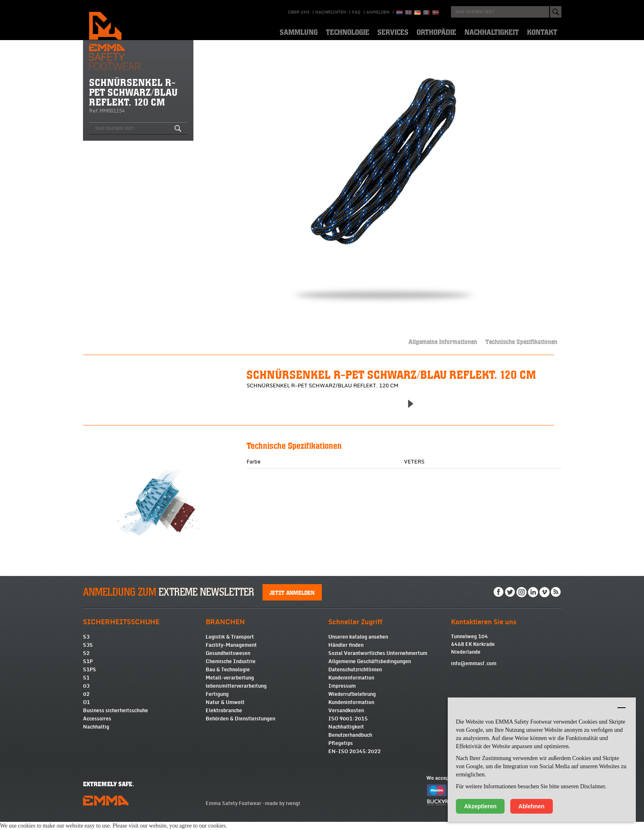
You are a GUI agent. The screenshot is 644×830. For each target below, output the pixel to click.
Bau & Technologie (228, 678)
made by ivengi (283, 812)
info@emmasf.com (474, 672)
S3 (86, 645)
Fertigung (217, 702)
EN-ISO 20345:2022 (355, 760)
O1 (86, 711)
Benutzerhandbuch (350, 743)
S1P (88, 670)
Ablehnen (532, 806)
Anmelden (378, 12)
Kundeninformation (351, 686)
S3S (88, 653)
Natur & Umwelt (225, 711)
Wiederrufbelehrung (352, 702)
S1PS (90, 678)
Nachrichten (331, 12)
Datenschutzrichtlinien (355, 678)
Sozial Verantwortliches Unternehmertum (378, 661)
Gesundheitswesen (228, 661)
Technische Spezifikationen (521, 341)
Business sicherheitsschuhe (116, 719)
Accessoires (97, 727)
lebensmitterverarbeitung (236, 694)
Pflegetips (341, 751)
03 (86, 694)
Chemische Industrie (231, 670)
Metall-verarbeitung (230, 686)
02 (86, 702)
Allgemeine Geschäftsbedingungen (370, 670)
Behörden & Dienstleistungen (240, 727)
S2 (86, 661)
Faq (356, 12)
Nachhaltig (96, 735)
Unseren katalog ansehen (358, 645)
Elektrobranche (224, 719)
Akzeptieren (480, 806)
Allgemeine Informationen (443, 341)
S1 (86, 686)
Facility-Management (231, 653)
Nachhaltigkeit (346, 735)
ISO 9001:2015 (348, 727)
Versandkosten (346, 719)
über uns (299, 12)
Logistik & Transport (230, 645)
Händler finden (346, 653)
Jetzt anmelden (292, 601)
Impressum (342, 694)
